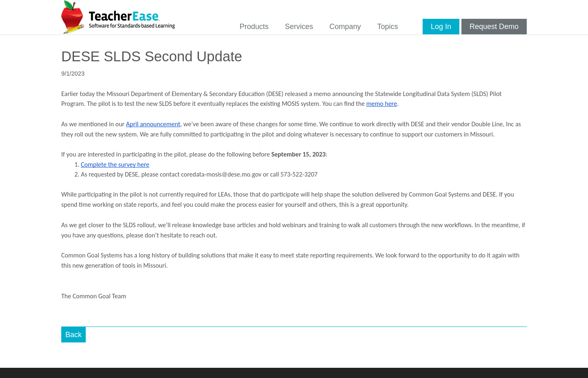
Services (299, 27)
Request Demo (494, 27)
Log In (441, 27)
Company (345, 27)
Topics (388, 27)
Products (254, 27)
